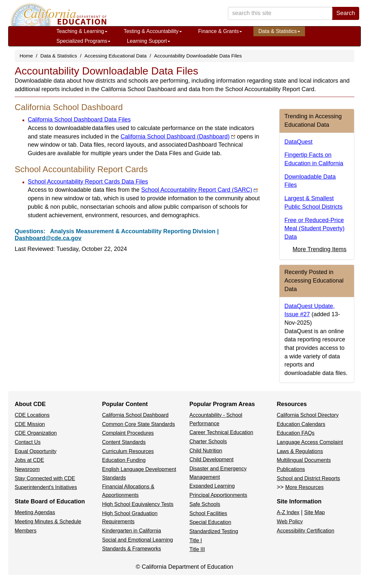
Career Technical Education (221, 432)
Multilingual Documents (304, 460)
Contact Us (28, 442)
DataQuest (298, 142)
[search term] (280, 13)
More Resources (305, 487)
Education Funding (124, 460)
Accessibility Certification (306, 531)
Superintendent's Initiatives (46, 487)
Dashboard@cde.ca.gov (48, 238)
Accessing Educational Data (116, 56)
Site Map (315, 512)
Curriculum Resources (128, 451)
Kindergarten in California (132, 531)
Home (26, 56)
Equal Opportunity (36, 451)
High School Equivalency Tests (138, 504)
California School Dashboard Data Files (79, 120)
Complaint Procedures (128, 433)
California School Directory (308, 415)
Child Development (211, 459)
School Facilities (208, 513)
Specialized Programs (84, 41)
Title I (196, 540)
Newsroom (27, 469)
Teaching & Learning (82, 31)
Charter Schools (208, 441)
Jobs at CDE (29, 460)
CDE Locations (32, 415)
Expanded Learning (212, 486)
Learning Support (148, 41)
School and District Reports (309, 478)
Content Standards (124, 442)
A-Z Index (288, 512)
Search (346, 13)
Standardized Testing (214, 531)
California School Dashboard (136, 415)
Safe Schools (205, 504)
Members (26, 531)
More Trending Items (320, 249)
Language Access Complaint (310, 442)
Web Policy (290, 522)
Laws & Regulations (300, 451)
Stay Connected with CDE (45, 478)
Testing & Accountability (153, 31)
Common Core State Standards (139, 424)
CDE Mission (30, 424)
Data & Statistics (279, 31)
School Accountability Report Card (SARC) (199, 190)
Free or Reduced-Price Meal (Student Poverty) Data (314, 229)
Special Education (210, 522)
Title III (197, 549)
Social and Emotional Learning (138, 540)
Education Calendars (301, 424)
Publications (291, 469)
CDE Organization (36, 433)
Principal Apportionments (218, 495)
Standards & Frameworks (132, 549)
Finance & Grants (220, 31)
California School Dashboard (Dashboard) (178, 137)
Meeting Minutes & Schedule (48, 522)
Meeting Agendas (35, 512)
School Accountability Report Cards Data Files (88, 182)
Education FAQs (296, 433)
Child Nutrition (206, 451)
